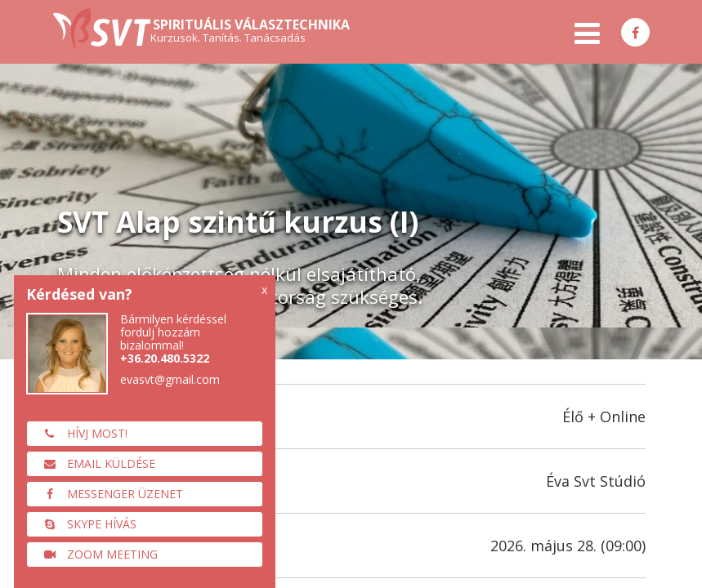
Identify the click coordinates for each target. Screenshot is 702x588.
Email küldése (95, 463)
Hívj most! (81, 433)
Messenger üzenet (109, 494)
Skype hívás (86, 524)
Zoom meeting (96, 554)
